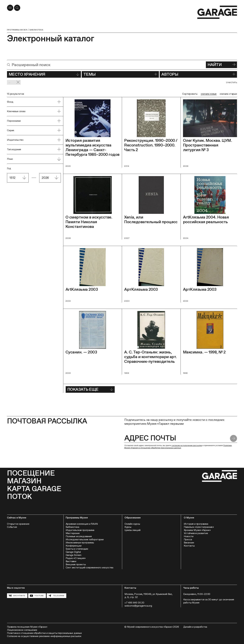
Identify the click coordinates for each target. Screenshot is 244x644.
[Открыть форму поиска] (17, 8)
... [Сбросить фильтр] (14, 82)
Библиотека (36, 30)
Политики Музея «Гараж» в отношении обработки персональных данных (178, 447)
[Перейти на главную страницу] (217, 12)
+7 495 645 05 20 (134, 603)
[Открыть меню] (10, 8)
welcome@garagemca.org (138, 606)
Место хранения (44, 74)
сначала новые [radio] (209, 94)
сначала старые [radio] (228, 94)
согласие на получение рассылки (187, 445)
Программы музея (17, 30)
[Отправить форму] (233, 438)
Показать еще (90, 389)
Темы (120, 74)
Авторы (198, 74)
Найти (221, 65)
